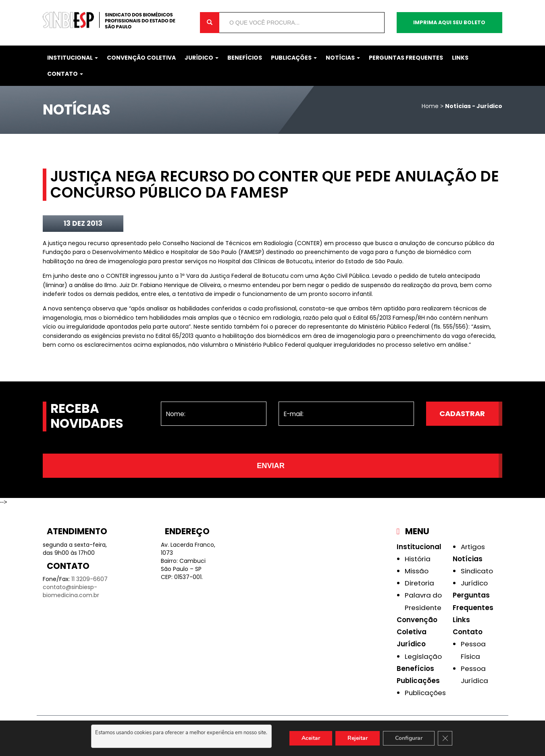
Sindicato (477, 571)
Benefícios (245, 58)
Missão (417, 571)
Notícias (343, 58)
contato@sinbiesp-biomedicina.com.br (71, 591)
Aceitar (311, 738)
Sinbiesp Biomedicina (115, 20)
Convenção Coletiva (141, 58)
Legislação (423, 656)
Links (460, 58)
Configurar (409, 738)
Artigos (473, 547)
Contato (65, 74)
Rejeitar (358, 738)
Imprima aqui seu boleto (449, 22)
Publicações (294, 58)
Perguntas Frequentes (406, 58)
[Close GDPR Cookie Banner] (445, 738)
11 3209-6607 (89, 579)
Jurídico (202, 58)
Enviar (271, 466)
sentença (78, 308)
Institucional (73, 58)
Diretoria (419, 583)
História (418, 559)
